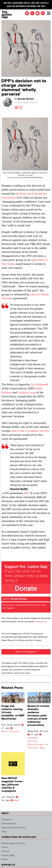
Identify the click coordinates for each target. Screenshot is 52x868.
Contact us (7, 820)
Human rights (8, 855)
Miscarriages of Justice (13, 843)
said (26, 493)
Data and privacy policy (13, 828)
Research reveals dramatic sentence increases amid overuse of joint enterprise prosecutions (38, 716)
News (4, 731)
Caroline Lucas (27, 392)
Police (5, 859)
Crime (4, 847)
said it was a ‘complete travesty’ (31, 431)
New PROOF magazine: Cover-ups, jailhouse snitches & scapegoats (13, 785)
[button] (43, 13)
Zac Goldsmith (39, 384)
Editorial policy (9, 824)
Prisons (15, 731)
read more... (41, 622)
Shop (4, 832)
